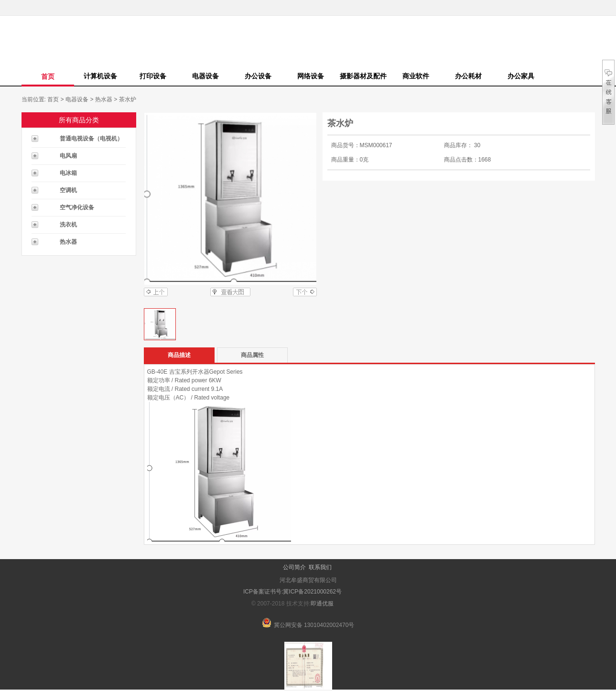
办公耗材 (468, 76)
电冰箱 (68, 173)
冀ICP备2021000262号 (312, 592)
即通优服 (322, 604)
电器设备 (205, 76)
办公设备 (258, 76)
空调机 (68, 190)
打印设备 (153, 76)
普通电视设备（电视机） (91, 139)
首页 (48, 76)
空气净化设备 (77, 207)
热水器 (104, 99)
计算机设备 (100, 76)
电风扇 (68, 156)
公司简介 (294, 567)
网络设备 (311, 76)
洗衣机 (68, 225)
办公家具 (521, 76)
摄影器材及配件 (363, 76)
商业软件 (416, 76)
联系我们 (320, 567)
